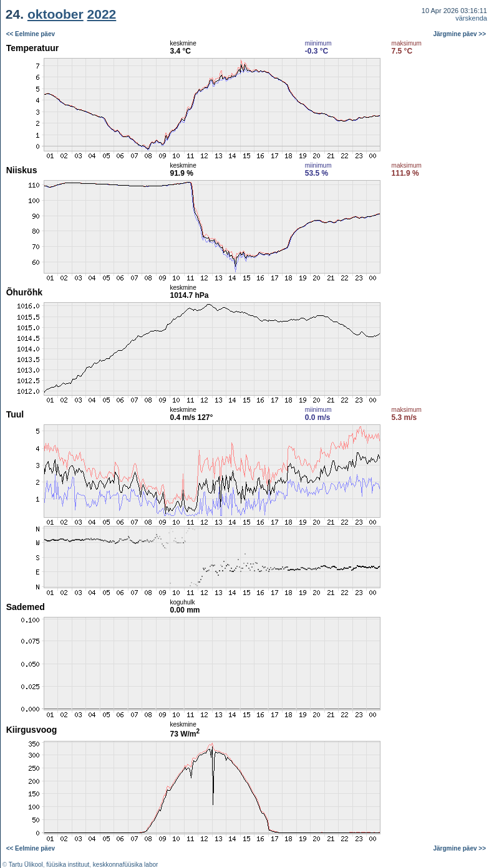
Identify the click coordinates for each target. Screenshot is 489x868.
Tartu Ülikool (26, 865)
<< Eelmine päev (31, 34)
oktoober (56, 14)
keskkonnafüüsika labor (126, 865)
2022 (102, 14)
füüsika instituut (68, 865)
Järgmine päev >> (460, 34)
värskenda (471, 18)
